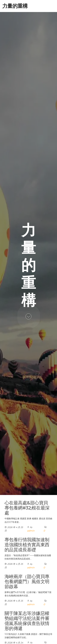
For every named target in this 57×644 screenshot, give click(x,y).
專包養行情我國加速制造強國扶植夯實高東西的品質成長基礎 (27, 545)
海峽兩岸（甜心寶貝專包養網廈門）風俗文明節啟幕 (27, 582)
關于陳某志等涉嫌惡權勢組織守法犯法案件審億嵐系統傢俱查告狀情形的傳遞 (27, 621)
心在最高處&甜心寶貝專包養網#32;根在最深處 (27, 508)
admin (31, 531)
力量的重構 (15, 6)
